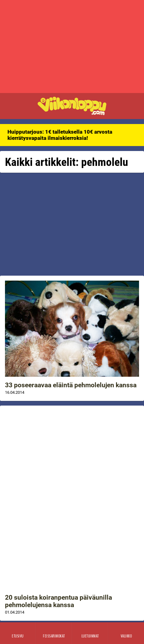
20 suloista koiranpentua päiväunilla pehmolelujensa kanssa (58, 601)
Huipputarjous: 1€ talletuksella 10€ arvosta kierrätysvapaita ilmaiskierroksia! (60, 135)
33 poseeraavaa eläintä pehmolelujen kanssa (71, 385)
